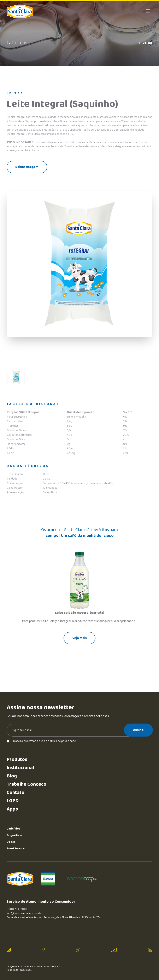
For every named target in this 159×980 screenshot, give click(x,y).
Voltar (145, 43)
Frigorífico (14, 835)
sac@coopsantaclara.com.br (24, 913)
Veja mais (79, 638)
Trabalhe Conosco (26, 784)
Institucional (20, 768)
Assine (138, 730)
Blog (12, 776)
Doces (11, 842)
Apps (12, 809)
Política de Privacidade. (19, 970)
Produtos (17, 760)
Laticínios (13, 829)
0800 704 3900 (17, 909)
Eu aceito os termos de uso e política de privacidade (41, 741)
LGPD (13, 801)
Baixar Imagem (27, 167)
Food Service (16, 849)
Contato (16, 793)
